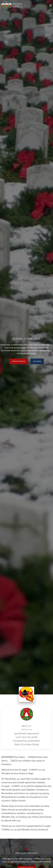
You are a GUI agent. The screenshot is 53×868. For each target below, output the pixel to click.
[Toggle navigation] (51, 5)
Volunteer (37, 361)
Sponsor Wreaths (19, 361)
